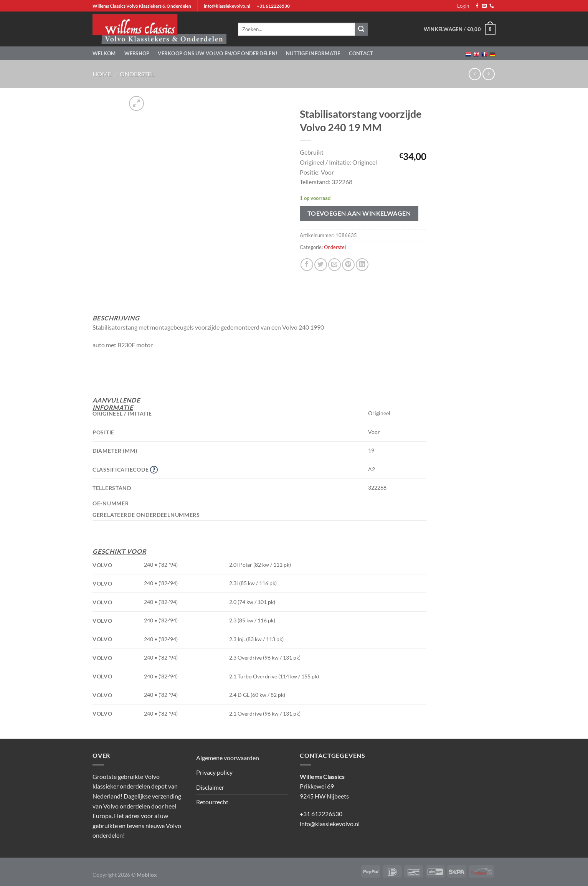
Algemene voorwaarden (228, 758)
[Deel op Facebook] (307, 265)
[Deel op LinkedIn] (362, 265)
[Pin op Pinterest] (348, 265)
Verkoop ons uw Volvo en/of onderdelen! (218, 53)
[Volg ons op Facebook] (477, 6)
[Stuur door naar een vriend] (334, 265)
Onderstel (137, 74)
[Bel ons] (492, 6)
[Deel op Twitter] (321, 265)
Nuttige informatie (313, 53)
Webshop (137, 53)
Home (102, 74)
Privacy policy (214, 772)
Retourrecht (212, 802)
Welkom (104, 53)
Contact (361, 53)
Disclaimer (210, 787)
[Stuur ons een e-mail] (484, 6)
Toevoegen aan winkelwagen (359, 213)
